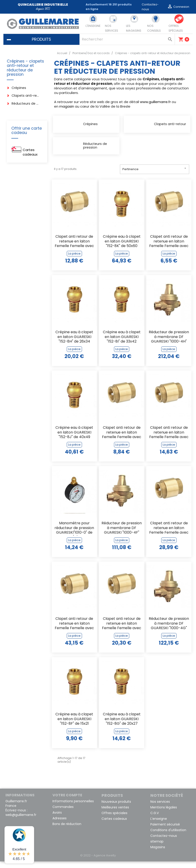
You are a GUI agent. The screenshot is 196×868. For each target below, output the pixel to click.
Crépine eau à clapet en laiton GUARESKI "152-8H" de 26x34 (74, 344)
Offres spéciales (114, 820)
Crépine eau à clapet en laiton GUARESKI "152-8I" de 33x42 (122, 344)
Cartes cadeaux (30, 152)
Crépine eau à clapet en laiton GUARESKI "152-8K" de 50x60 (122, 248)
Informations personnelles (73, 808)
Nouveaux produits (116, 808)
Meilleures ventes (115, 814)
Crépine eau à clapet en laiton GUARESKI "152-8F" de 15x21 (74, 726)
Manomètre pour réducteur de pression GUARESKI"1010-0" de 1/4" (74, 535)
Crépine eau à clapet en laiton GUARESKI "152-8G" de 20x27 (122, 726)
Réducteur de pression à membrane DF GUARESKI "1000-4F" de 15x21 (122, 535)
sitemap (157, 848)
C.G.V (155, 820)
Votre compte (67, 801)
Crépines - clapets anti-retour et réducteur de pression (25, 68)
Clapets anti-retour (25, 96)
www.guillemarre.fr (155, 102)
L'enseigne (159, 825)
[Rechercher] (127, 39)
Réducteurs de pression (25, 104)
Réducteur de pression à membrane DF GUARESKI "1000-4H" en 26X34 (169, 344)
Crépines (19, 88)
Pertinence (155, 175)
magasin (67, 106)
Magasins (158, 854)
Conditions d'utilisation (168, 837)
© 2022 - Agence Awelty (98, 862)
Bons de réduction (67, 830)
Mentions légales (164, 814)
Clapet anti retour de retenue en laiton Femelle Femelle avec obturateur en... (74, 248)
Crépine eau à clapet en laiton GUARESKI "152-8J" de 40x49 (74, 439)
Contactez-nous (164, 842)
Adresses (60, 825)
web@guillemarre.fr (21, 821)
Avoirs (57, 819)
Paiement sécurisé (165, 831)
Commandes (63, 813)
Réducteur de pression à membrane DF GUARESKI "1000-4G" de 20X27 (169, 630)
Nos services (160, 808)
